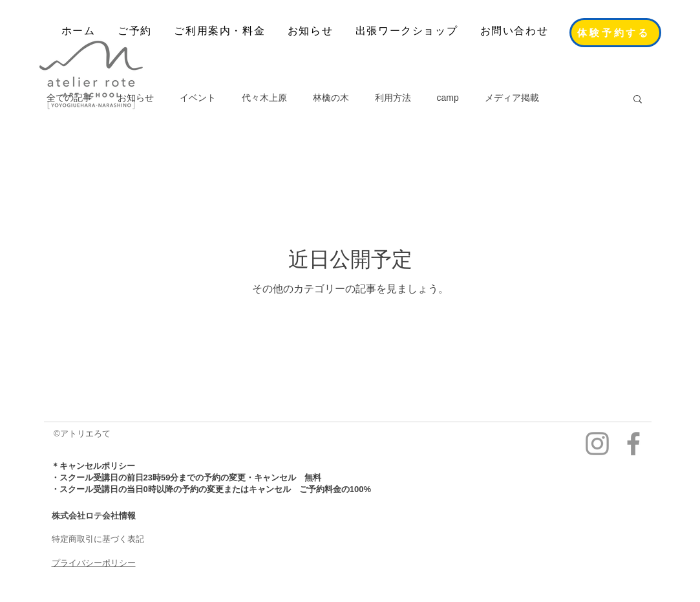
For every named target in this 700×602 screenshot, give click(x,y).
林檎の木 (331, 98)
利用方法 (393, 98)
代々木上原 (264, 98)
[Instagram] (597, 444)
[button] (638, 100)
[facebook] (633, 444)
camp (448, 98)
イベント (198, 98)
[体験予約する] (615, 33)
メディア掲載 (512, 98)
